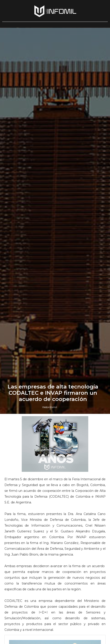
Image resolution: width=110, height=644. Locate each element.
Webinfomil (50, 407)
